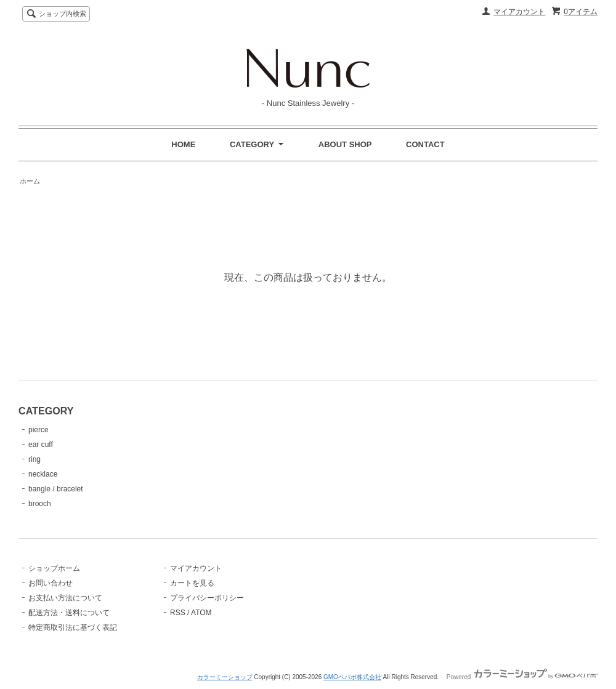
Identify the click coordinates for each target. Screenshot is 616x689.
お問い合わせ (51, 583)
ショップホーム (54, 568)
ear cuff (41, 445)
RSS (178, 613)
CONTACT (425, 144)
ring (34, 459)
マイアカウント (519, 12)
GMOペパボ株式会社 (352, 677)
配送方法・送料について (69, 613)
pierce (38, 430)
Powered (522, 677)
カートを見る (192, 583)
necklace (43, 474)
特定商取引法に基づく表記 (73, 627)
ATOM (201, 613)
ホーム (30, 181)
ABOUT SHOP (345, 144)
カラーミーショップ (225, 677)
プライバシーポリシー (207, 598)
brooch (40, 504)
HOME (183, 144)
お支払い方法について (65, 598)
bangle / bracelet (56, 489)
